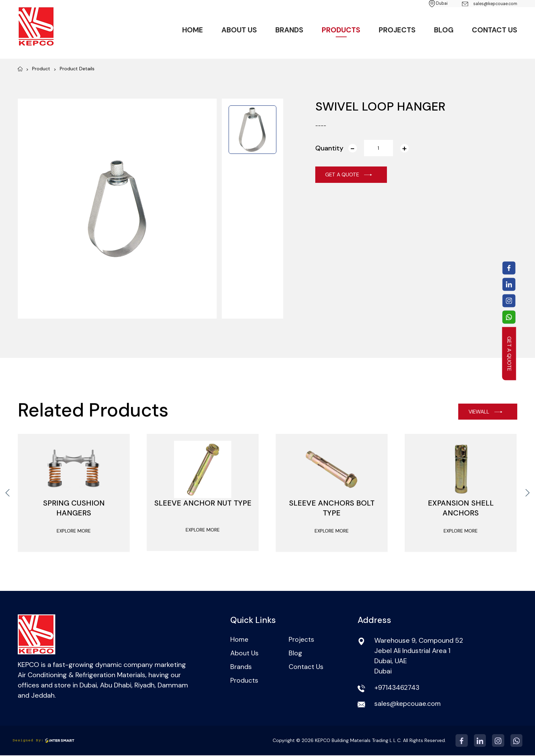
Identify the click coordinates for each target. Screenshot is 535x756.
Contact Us (495, 31)
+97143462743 (397, 688)
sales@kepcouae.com (484, 4)
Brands (289, 31)
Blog (444, 31)
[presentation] (8, 503)
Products (341, 31)
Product (41, 69)
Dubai (426, 4)
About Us (239, 31)
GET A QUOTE (509, 353)
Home (193, 31)
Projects (397, 31)
